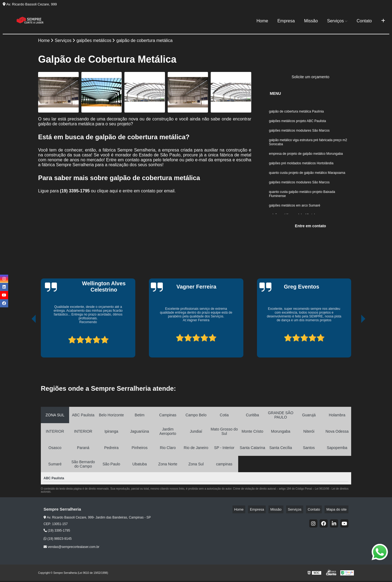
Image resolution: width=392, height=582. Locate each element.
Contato (364, 21)
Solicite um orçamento (310, 78)
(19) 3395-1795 (75, 192)
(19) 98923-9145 (58, 540)
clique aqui (107, 192)
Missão (311, 21)
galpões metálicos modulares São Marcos (299, 134)
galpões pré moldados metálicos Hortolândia (301, 170)
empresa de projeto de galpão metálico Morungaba (306, 159)
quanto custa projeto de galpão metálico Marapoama (308, 180)
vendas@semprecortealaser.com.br (71, 548)
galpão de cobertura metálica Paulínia (297, 113)
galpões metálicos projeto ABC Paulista (297, 123)
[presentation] (26, 340)
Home (262, 21)
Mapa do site (338, 510)
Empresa (286, 21)
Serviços (336, 21)
